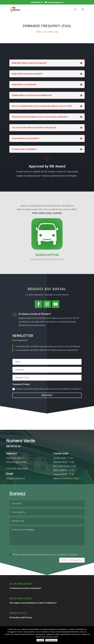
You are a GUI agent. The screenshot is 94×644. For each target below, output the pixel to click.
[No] (91, 635)
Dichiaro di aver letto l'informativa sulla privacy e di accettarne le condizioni (47, 389)
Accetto (40, 640)
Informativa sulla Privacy (21, 618)
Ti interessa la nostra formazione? (25, 588)
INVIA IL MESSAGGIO (72, 573)
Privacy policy (51, 640)
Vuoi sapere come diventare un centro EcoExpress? (33, 603)
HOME (38, 32)
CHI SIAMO (48, 32)
